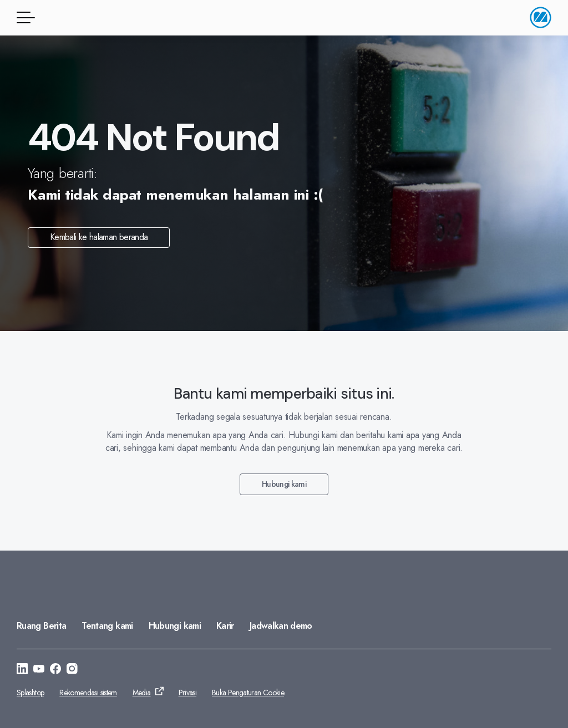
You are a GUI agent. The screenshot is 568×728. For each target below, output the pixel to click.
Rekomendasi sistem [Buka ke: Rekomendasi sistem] (88, 693)
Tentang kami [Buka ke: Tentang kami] (107, 626)
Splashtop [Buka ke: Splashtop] (30, 693)
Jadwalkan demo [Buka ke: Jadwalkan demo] (281, 626)
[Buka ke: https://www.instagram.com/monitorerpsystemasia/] (72, 670)
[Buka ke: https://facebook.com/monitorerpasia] (55, 670)
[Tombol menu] (24, 17)
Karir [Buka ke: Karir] (225, 626)
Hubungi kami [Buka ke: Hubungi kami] (284, 484)
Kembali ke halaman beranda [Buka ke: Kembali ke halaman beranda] (99, 237)
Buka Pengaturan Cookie (248, 693)
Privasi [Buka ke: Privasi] (188, 693)
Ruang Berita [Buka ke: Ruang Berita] (41, 626)
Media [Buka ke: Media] (142, 693)
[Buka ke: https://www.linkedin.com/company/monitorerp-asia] (22, 670)
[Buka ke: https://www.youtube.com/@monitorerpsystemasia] (39, 670)
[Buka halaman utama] (541, 17)
